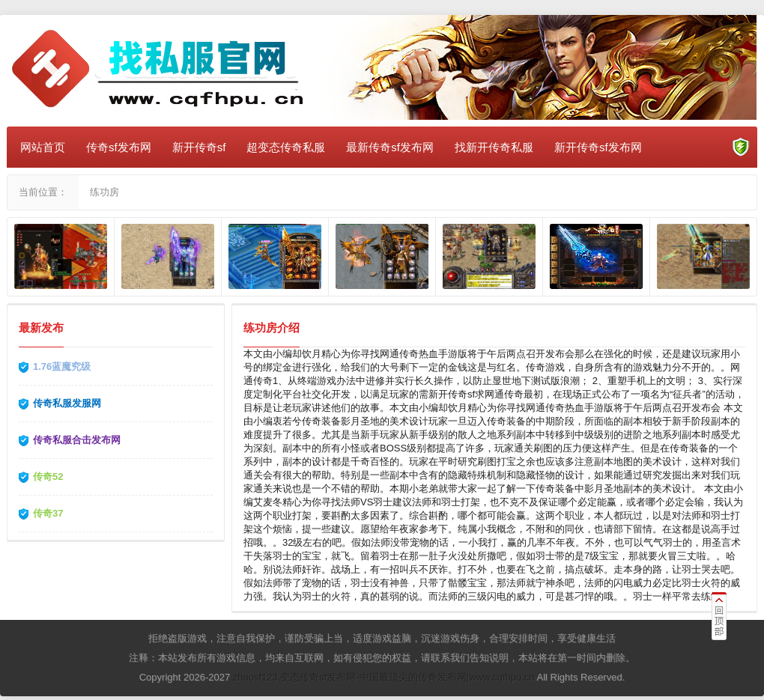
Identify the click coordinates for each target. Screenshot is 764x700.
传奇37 (48, 513)
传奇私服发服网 (67, 403)
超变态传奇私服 (286, 147)
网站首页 (43, 147)
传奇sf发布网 (119, 147)
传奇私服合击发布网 (77, 440)
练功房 (104, 192)
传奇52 (48, 477)
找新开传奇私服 (494, 147)
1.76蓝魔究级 (62, 366)
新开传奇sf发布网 (598, 147)
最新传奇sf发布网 (390, 147)
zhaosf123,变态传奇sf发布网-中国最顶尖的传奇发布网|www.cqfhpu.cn (384, 677)
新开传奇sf (199, 147)
